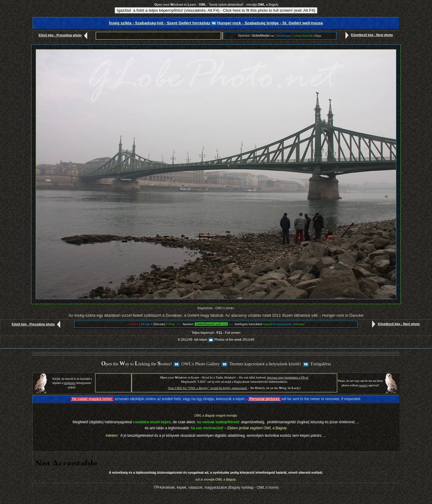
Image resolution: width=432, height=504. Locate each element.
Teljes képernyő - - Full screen (216, 333)
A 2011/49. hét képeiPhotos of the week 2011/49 (216, 340)
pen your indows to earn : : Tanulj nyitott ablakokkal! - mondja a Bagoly (216, 5)
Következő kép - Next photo (368, 35)
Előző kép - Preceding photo (64, 35)
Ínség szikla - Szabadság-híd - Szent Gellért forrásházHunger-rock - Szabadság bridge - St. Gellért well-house (216, 23)
